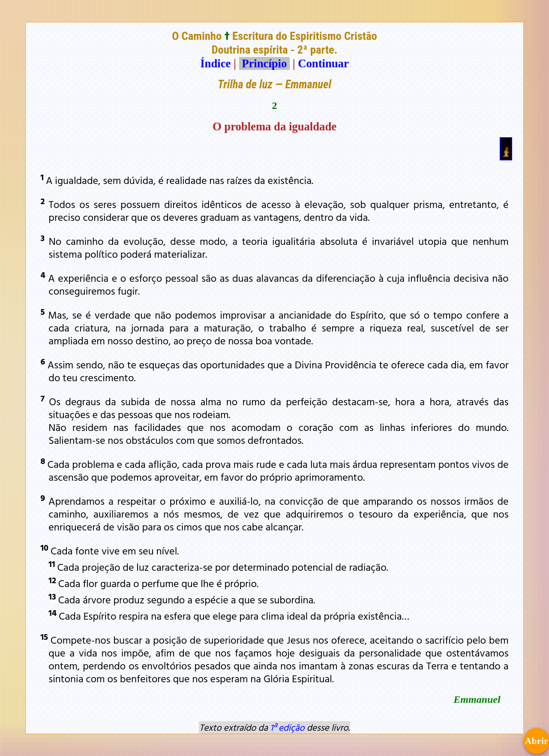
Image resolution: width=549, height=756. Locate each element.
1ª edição (287, 727)
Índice (215, 63)
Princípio (264, 63)
